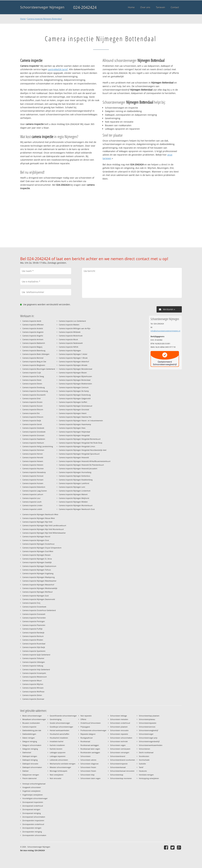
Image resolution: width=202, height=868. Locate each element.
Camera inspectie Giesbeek (33, 428)
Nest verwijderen (57, 775)
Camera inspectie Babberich (34, 343)
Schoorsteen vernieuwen (120, 749)
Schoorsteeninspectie (119, 764)
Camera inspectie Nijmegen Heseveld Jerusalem (78, 468)
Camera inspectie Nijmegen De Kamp (74, 391)
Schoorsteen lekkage (119, 716)
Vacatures (143, 771)
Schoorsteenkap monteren (121, 778)
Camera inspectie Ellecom (33, 409)
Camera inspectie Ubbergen (34, 662)
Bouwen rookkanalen (31, 723)
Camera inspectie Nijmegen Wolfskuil (37, 592)
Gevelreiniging (56, 719)
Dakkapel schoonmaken (32, 767)
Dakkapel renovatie (30, 764)
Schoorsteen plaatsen (119, 727)
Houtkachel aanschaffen (59, 734)
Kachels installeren (57, 745)
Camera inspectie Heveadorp (34, 472)
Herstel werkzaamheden (59, 730)
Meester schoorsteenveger (60, 767)
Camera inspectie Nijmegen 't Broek (73, 358)
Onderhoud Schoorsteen (91, 723)
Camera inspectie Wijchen (33, 684)
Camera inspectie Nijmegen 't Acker (73, 354)
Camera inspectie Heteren (33, 465)
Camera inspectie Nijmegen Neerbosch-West (40, 514)
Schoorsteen (86, 756)
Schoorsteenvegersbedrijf (149, 741)
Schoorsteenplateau (147, 719)
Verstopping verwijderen (149, 778)
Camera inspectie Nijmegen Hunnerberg (75, 472)
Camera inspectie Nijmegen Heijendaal (74, 432)
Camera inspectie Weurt (32, 681)
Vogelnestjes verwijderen (33, 795)
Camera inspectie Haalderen (34, 439)
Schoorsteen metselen (119, 719)
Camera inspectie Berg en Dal (34, 362)
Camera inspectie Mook (68, 339)
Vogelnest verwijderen (31, 791)
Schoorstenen (144, 749)
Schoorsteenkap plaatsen (149, 716)
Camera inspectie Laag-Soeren (35, 491)
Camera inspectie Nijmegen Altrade (73, 365)
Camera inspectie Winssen (33, 688)
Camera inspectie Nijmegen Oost (36, 540)
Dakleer (25, 771)
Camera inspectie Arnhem (33, 339)
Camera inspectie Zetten (32, 695)
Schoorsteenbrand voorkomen (123, 760)
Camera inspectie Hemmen (33, 450)
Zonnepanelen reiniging (32, 832)
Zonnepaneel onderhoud (33, 806)
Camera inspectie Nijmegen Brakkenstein (75, 384)
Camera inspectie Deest (32, 380)
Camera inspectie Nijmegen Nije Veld (37, 522)
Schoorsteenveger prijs (148, 738)
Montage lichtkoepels (58, 771)
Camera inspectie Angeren (33, 332)
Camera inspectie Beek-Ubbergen (36, 354)
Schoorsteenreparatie (148, 723)
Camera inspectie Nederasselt (71, 343)
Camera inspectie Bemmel (33, 358)
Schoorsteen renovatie (119, 730)
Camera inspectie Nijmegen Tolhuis (37, 570)
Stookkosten (144, 756)
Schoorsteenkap (117, 775)
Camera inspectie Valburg (33, 666)
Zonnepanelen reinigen (32, 828)
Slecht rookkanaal (146, 752)
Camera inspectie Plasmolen (34, 625)
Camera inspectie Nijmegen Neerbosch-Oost (77, 509)
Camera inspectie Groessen (33, 435)
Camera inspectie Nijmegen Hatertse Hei (75, 417)
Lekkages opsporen (58, 752)
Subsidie (142, 764)
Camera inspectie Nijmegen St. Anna (37, 559)
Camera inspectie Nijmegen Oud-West (38, 551)
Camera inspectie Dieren (32, 384)
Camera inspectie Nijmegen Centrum (74, 387)
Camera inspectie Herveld (33, 457)
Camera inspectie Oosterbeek (34, 607)
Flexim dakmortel (30, 778)
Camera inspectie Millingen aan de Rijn (75, 328)
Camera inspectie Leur (31, 498)
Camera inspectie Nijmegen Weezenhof (38, 585)
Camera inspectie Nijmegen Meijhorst (74, 498)
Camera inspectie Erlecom (33, 417)
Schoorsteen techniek (119, 741)
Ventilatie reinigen (146, 775)
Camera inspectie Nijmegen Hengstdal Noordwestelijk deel (83, 450)
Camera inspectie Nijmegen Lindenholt (75, 491)
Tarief (141, 767)
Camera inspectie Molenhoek (71, 336)
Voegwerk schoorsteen (32, 787)
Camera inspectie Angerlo (33, 336)
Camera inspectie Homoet (33, 476)
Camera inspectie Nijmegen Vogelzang (38, 573)
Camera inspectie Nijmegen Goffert (73, 402)
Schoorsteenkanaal (118, 767)
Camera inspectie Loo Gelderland (72, 321)
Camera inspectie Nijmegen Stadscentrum (39, 566)
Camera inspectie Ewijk (32, 421)
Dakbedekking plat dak (32, 730)
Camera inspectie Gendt (32, 424)
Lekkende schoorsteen (59, 760)
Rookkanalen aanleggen (90, 752)
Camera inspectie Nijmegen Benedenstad (76, 369)
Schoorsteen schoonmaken (121, 738)
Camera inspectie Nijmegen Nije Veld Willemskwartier (44, 533)
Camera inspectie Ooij (31, 603)
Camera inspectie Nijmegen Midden (73, 502)
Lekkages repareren (58, 756)
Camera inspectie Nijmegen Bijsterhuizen (75, 376)
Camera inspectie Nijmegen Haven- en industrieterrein (81, 421)
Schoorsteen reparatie (119, 734)
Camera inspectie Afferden (33, 325)
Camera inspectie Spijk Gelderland (36, 655)
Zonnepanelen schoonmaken (34, 835)
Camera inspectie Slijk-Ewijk (34, 647)
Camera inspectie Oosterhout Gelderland (39, 610)
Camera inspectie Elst (31, 413)
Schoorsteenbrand (118, 756)
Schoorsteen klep (88, 775)
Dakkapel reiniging (30, 760)
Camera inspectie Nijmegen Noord (36, 536)
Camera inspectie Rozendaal (34, 644)
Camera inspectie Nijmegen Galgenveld (75, 398)
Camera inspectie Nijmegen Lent (72, 487)
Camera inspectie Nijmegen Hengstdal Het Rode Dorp (81, 443)
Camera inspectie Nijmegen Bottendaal (44, 19)
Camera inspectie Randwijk (33, 633)
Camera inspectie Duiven (33, 406)
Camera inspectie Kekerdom (34, 487)
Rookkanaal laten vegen (90, 749)
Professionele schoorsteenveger (93, 730)
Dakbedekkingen (29, 734)
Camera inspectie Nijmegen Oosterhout (38, 544)
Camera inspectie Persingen (34, 621)
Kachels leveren (56, 749)
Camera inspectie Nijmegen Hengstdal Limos (77, 446)
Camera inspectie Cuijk (32, 373)
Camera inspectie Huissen (33, 483)
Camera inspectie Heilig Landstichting (38, 446)
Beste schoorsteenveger (32, 716)
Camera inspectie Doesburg (34, 387)
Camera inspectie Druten (32, 402)
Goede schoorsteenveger (60, 723)
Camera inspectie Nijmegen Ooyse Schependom (42, 548)
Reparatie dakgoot (88, 734)
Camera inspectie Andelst (33, 328)
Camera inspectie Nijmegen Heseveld (74, 457)
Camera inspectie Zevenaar (33, 699)
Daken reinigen (29, 738)
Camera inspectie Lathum (33, 494)
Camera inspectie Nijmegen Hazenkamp (75, 424)
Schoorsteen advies (88, 760)
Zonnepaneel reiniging (32, 813)
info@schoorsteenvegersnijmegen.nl (165, 331)
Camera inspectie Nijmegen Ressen (37, 555)
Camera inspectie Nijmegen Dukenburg (75, 395)
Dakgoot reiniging (30, 741)
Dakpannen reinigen (31, 775)
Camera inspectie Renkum (33, 636)
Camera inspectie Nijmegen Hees (72, 428)
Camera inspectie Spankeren (34, 651)
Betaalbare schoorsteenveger (34, 719)
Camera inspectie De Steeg (33, 376)
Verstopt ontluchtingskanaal (34, 784)
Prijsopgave (85, 727)
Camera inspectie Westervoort (35, 677)
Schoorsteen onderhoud (120, 723)
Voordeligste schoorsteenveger (35, 798)
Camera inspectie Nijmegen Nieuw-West (39, 518)
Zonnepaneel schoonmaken (34, 817)
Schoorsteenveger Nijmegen (42, 7)
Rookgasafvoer (87, 738)
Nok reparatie (86, 716)
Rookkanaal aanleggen (90, 745)
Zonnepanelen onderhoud (33, 824)
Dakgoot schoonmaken (32, 745)
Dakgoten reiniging (30, 749)
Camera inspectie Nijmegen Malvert (73, 494)
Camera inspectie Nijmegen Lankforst (74, 483)
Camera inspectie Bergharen (34, 365)
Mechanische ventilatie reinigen (63, 764)
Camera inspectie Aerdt (32, 321)
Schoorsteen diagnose (89, 764)
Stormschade (144, 760)
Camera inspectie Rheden (33, 640)
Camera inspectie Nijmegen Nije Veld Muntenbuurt (43, 529)
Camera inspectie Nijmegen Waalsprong (39, 577)
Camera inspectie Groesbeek (34, 432)
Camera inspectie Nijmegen (70, 350)
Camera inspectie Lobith (32, 509)
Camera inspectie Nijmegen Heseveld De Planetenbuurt (81, 465)
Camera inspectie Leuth (32, 502)
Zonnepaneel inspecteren (33, 802)
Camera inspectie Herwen (33, 461)
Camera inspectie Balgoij (32, 347)
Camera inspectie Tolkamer (33, 658)
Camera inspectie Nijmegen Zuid (36, 596)
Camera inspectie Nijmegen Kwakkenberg (76, 480)
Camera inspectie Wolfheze (33, 692)
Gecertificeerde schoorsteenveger (63, 716)
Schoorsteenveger (146, 734)
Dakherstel (27, 752)
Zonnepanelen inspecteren (33, 820)
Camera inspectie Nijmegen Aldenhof (74, 362)
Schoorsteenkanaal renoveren (122, 771)
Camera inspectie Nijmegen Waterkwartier (39, 581)
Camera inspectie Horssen (33, 480)
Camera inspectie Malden (69, 325)
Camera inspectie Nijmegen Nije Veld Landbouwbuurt (44, 525)
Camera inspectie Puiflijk (32, 629)
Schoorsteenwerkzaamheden (151, 745)
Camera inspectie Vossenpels (34, 673)
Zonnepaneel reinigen (31, 809)
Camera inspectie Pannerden (34, 618)
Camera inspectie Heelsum (33, 443)
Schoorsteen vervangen (120, 752)
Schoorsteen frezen (88, 767)
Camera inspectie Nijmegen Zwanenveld (39, 599)
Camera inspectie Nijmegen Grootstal (74, 409)
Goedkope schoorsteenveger (61, 727)
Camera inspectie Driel (31, 398)
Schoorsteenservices (147, 727)
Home (23, 19)
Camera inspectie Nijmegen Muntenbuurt (76, 505)
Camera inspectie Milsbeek (70, 332)
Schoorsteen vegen (118, 745)
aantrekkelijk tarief (58, 69)
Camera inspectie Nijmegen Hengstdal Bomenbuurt (80, 439)
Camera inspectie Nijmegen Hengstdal (74, 435)
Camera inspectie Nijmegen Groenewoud (76, 406)
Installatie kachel (56, 741)
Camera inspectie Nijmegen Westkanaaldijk (40, 588)
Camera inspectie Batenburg (34, 350)
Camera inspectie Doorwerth (34, 395)
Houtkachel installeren (59, 738)
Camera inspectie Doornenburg (35, 391)
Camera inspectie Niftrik (69, 347)
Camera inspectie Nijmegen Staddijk (37, 562)
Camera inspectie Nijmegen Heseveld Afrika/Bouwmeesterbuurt (85, 461)
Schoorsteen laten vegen (91, 778)
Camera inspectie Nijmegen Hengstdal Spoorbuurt (79, 454)
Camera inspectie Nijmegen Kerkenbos (74, 476)
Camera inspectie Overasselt (34, 614)
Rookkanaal (85, 741)
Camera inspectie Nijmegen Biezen (73, 373)
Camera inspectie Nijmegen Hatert (73, 413)
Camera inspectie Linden (32, 505)
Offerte (83, 719)
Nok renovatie (55, 778)
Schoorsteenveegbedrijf (149, 730)
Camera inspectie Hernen (33, 454)
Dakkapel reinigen (30, 756)
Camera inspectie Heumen (33, 468)
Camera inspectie (29, 727)
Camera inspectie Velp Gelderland (36, 669)
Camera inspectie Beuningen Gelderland (39, 369)
